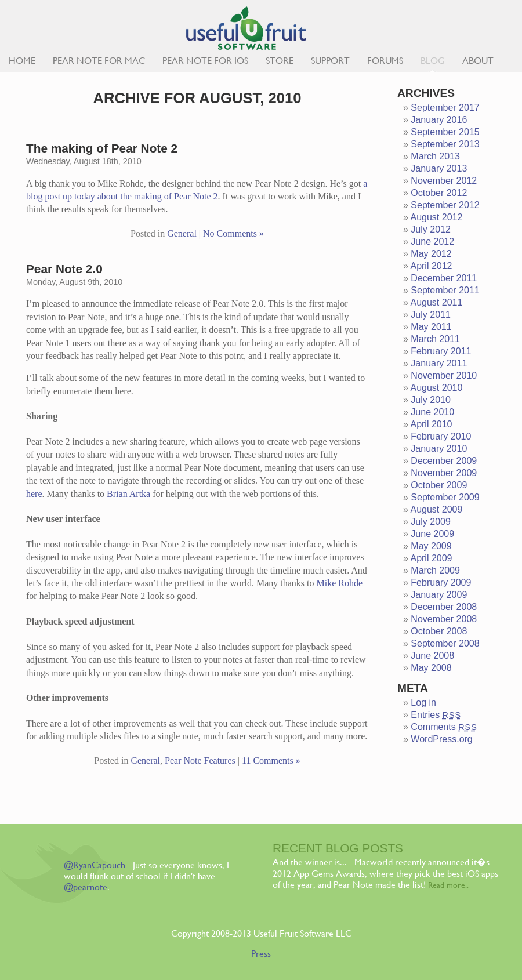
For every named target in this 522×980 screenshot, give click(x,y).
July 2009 (431, 522)
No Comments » (233, 233)
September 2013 (445, 144)
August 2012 (436, 217)
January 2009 (439, 595)
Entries (436, 715)
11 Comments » (271, 761)
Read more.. (448, 885)
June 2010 (432, 412)
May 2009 (431, 546)
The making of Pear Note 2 (102, 148)
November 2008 (444, 619)
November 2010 (444, 375)
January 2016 (439, 120)
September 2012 (445, 205)
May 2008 (431, 668)
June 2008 (432, 656)
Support (330, 61)
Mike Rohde (339, 583)
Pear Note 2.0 (64, 269)
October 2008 (439, 631)
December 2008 (444, 607)
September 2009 (445, 497)
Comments (444, 727)
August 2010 (436, 388)
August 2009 (436, 509)
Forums (385, 61)
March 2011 (435, 339)
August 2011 (436, 302)
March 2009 (435, 570)
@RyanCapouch (95, 865)
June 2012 (432, 242)
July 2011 (431, 315)
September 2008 (445, 643)
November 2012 (444, 181)
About (478, 61)
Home (22, 61)
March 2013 (435, 156)
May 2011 (431, 327)
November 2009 (444, 473)
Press (261, 954)
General (182, 233)
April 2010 (431, 424)
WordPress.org (441, 739)
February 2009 (441, 582)
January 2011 (439, 363)
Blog (433, 61)
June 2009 (432, 534)
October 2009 (439, 485)
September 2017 (445, 108)
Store (280, 61)
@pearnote (86, 887)
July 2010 (431, 400)
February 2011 (441, 351)
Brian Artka (128, 494)
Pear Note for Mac (99, 61)
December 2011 (444, 278)
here (34, 494)
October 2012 (439, 193)
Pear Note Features (200, 761)
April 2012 (431, 266)
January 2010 (439, 449)
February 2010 (441, 436)
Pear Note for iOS (205, 61)
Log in (423, 703)
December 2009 (444, 461)
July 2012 (431, 229)
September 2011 (445, 290)
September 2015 (445, 132)
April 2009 (431, 558)
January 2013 (439, 168)
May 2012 (431, 254)
